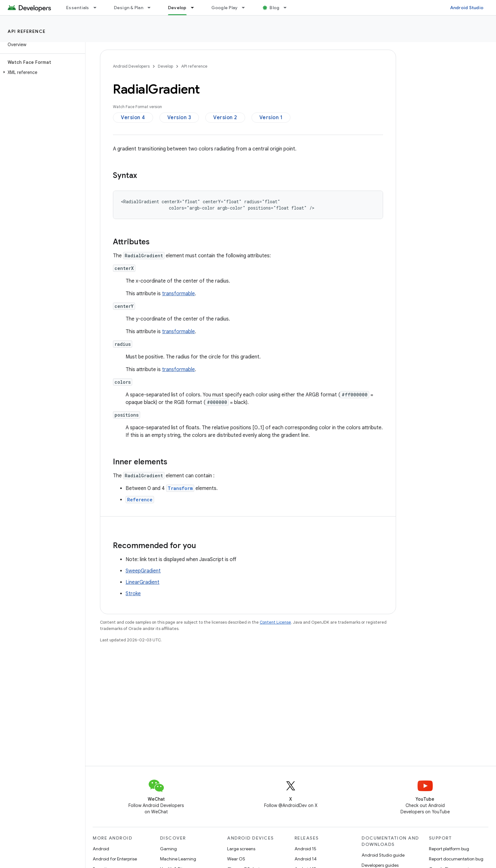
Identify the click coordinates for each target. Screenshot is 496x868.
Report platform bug (449, 849)
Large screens (241, 849)
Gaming (168, 849)
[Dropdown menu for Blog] (288, 8)
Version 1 (271, 118)
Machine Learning (178, 859)
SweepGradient (143, 571)
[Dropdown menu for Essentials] (98, 8)
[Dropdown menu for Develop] (195, 8)
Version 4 (133, 118)
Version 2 (225, 118)
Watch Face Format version (137, 107)
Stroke (133, 594)
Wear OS (236, 859)
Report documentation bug (456, 859)
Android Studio (467, 8)
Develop (165, 66)
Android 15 (305, 849)
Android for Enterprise (115, 859)
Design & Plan (129, 8)
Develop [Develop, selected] (177, 8)
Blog (274, 8)
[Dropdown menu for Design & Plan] (152, 8)
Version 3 (179, 118)
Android (101, 849)
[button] (41, 72)
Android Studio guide (383, 855)
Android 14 (306, 859)
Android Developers (131, 66)
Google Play (225, 8)
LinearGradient (143, 582)
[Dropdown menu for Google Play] (246, 8)
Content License (275, 622)
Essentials (78, 8)
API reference (27, 31)
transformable (178, 294)
